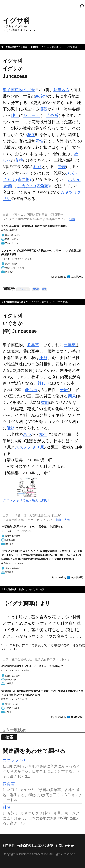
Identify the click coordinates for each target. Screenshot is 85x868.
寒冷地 (41, 96)
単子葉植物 (13, 90)
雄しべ (44, 383)
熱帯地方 (61, 90)
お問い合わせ (65, 846)
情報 (72, 219)
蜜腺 (45, 402)
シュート (31, 115)
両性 (39, 141)
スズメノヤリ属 (29, 447)
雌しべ (31, 390)
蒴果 (72, 396)
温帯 (27, 434)
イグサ (29, 90)
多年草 (33, 345)
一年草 (70, 345)
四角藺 (36, 289)
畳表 (62, 167)
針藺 (44, 289)
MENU (7, 7)
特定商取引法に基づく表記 (35, 846)
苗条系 (52, 115)
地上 (15, 115)
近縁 (11, 428)
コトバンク (44, 6)
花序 (31, 135)
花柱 (19, 160)
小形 (43, 358)
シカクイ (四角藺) (34, 186)
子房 (64, 390)
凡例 (67, 520)
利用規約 (9, 846)
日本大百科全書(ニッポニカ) (15, 302)
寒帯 (43, 434)
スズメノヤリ (23, 289)
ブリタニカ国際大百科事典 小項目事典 (20, 47)
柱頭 (37, 167)
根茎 (43, 109)
